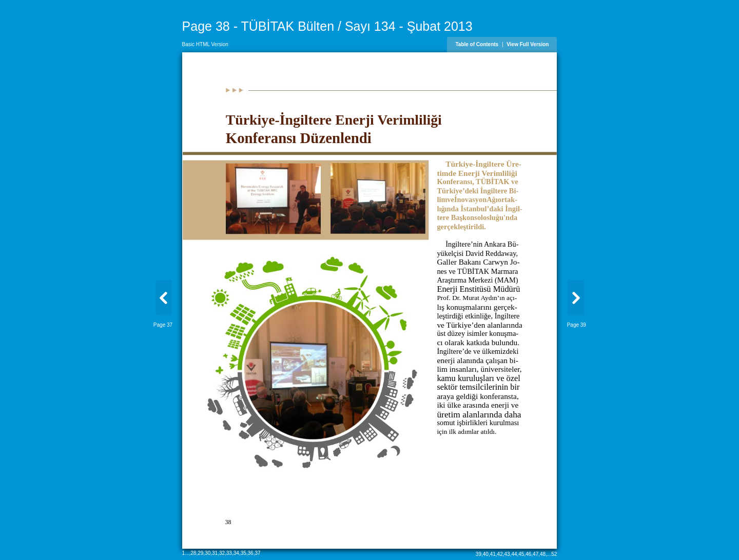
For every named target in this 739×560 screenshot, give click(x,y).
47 (536, 554)
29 (200, 553)
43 (507, 554)
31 (215, 553)
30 (208, 553)
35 (244, 553)
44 (514, 554)
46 (528, 554)
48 (543, 554)
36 (251, 553)
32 (222, 553)
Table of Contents (477, 44)
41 (493, 554)
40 (486, 554)
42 (500, 554)
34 (236, 553)
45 (521, 554)
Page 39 (577, 325)
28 (193, 553)
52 (554, 554)
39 (479, 554)
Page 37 (163, 325)
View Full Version (528, 44)
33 (229, 553)
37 (257, 553)
